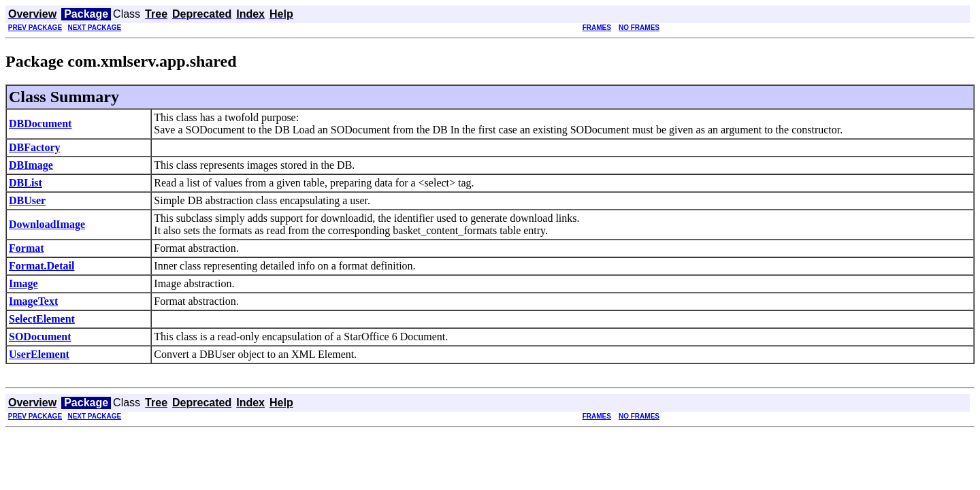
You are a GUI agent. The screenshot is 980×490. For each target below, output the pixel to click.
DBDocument (40, 124)
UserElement (39, 354)
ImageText (33, 301)
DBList (26, 183)
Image (23, 283)
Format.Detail (42, 266)
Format (27, 248)
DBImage (31, 165)
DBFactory (35, 147)
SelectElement (42, 319)
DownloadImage (47, 224)
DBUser (27, 200)
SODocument (40, 337)
